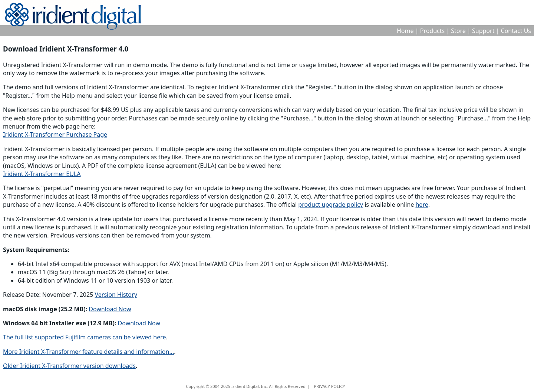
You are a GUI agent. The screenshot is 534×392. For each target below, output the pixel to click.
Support (483, 31)
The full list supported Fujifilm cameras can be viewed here (85, 337)
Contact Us (516, 31)
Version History (116, 295)
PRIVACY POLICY (329, 386)
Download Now (110, 309)
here (422, 205)
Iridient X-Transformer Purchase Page (55, 134)
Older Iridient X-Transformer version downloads (69, 366)
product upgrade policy (331, 205)
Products (433, 31)
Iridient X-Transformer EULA (42, 174)
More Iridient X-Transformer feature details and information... (88, 352)
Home (405, 31)
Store (458, 31)
